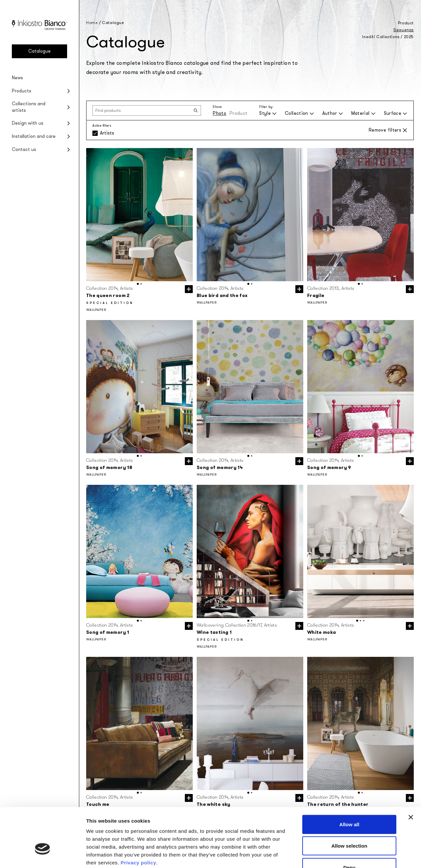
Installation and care (34, 136)
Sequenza (404, 30)
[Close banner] (411, 775)
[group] (139, 215)
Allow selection (349, 803)
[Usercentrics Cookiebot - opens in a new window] (43, 855)
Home (92, 23)
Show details (345, 855)
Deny (349, 825)
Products (22, 91)
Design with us (28, 123)
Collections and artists (29, 107)
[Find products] (147, 111)
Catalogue (39, 51)
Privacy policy (138, 820)
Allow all (349, 782)
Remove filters (388, 130)
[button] (138, 284)
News (17, 78)
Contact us (24, 149)
